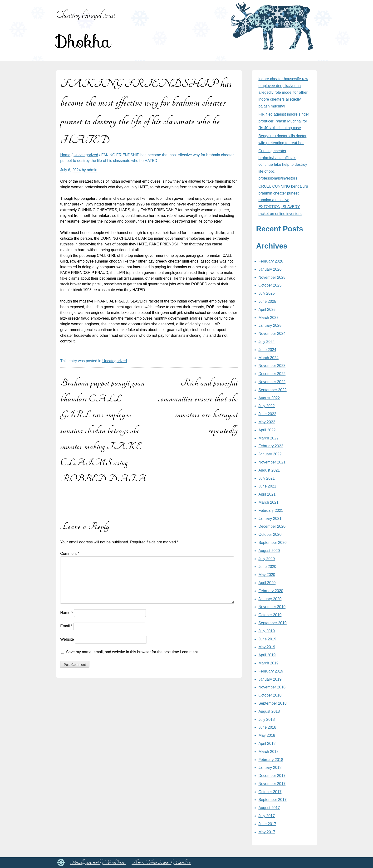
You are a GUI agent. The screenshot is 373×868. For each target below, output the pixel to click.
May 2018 (267, 735)
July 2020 (267, 559)
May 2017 (267, 832)
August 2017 (269, 808)
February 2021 (271, 510)
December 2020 (272, 526)
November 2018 (272, 687)
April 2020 (267, 583)
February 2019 (271, 671)
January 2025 (270, 325)
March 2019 (268, 663)
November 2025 (272, 277)
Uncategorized (86, 155)
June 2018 (267, 727)
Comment (70, 553)
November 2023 (272, 366)
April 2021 (267, 494)
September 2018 (272, 703)
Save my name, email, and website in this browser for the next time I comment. (133, 652)
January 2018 (270, 768)
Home (65, 155)
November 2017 (272, 784)
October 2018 (270, 695)
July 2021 (267, 478)
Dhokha (83, 42)
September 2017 (272, 800)
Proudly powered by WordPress (98, 863)
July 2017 (267, 816)
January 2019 (270, 679)
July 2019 (267, 631)
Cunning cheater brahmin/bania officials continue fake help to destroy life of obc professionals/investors (283, 165)
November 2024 (272, 334)
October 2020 (270, 534)
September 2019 (272, 623)
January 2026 (270, 269)
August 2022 (269, 398)
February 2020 (271, 591)
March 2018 (268, 752)
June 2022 (267, 414)
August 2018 (269, 711)
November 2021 (272, 462)
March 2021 (268, 502)
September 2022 (272, 390)
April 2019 (267, 655)
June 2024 (267, 350)
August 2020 (269, 551)
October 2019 (270, 615)
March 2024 (268, 358)
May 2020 (267, 575)
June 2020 (267, 567)
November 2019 (272, 607)
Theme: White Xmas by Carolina (161, 863)
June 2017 (267, 824)
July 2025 (267, 293)
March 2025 (268, 318)
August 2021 (269, 470)
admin (92, 170)
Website (67, 639)
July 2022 (267, 406)
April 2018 (267, 744)
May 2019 (267, 647)
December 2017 (272, 776)
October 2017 (270, 792)
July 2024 (267, 342)
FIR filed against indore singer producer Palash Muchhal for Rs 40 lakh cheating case (284, 121)
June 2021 (267, 486)
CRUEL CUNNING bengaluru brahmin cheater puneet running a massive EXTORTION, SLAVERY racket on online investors (283, 200)
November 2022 (272, 382)
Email (66, 626)
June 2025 (267, 301)
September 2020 (272, 543)
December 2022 (272, 374)
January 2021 (270, 519)
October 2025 (270, 285)
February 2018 (271, 760)
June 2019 (267, 639)
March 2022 (268, 438)
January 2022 (270, 454)
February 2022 (271, 446)
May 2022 (267, 422)
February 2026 (271, 261)
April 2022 (267, 430)
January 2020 (270, 599)
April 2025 (267, 310)
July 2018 (267, 719)
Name (66, 613)
